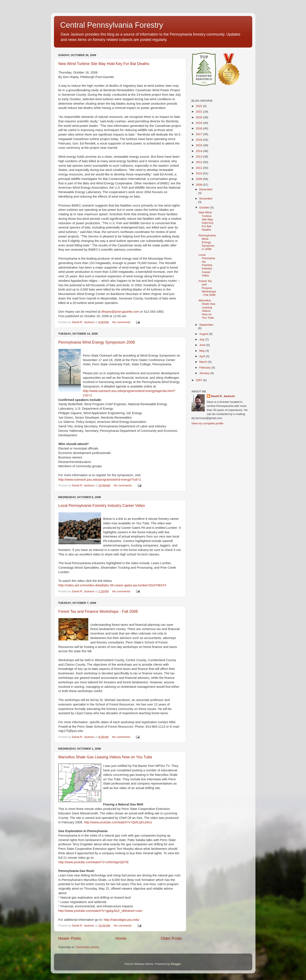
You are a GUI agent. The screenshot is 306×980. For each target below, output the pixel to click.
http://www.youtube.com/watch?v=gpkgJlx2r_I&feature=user (100, 911)
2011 (199, 168)
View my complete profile (207, 423)
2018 (199, 128)
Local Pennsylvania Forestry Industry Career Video (102, 506)
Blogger (176, 964)
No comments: (122, 322)
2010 (199, 173)
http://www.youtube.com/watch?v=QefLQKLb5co (118, 822)
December (206, 189)
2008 (199, 185)
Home (121, 938)
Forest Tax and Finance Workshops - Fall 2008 (98, 611)
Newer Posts (70, 938)
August (204, 334)
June (203, 345)
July (202, 339)
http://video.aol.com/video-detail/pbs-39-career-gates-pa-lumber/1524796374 (112, 585)
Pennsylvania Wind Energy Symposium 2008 (97, 342)
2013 (199, 157)
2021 (199, 112)
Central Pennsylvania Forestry (112, 25)
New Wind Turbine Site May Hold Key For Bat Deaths (104, 64)
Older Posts (171, 938)
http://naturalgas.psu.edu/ (122, 920)
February (206, 368)
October (205, 207)
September (206, 325)
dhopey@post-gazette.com (120, 312)
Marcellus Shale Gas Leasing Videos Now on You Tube (105, 757)
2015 (199, 145)
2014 (199, 151)
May (202, 351)
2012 (199, 162)
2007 (199, 380)
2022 (199, 106)
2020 (199, 117)
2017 (199, 134)
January (205, 373)
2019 (199, 123)
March (204, 362)
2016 (199, 140)
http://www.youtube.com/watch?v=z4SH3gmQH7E (94, 862)
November (206, 199)
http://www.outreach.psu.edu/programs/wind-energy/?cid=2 (100, 480)
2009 (199, 179)
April (203, 356)
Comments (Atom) (87, 947)
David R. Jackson (223, 396)
